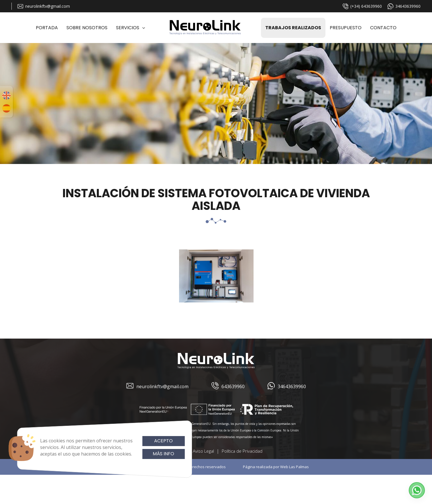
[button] (417, 490)
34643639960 (404, 6)
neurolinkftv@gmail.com (44, 6)
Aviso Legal (203, 451)
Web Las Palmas (294, 467)
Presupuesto (346, 28)
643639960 (228, 387)
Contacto (383, 28)
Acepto (163, 441)
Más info (163, 454)
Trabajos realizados (293, 28)
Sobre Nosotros (87, 28)
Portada (47, 28)
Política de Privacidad (242, 451)
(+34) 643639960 (362, 6)
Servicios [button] (130, 28)
